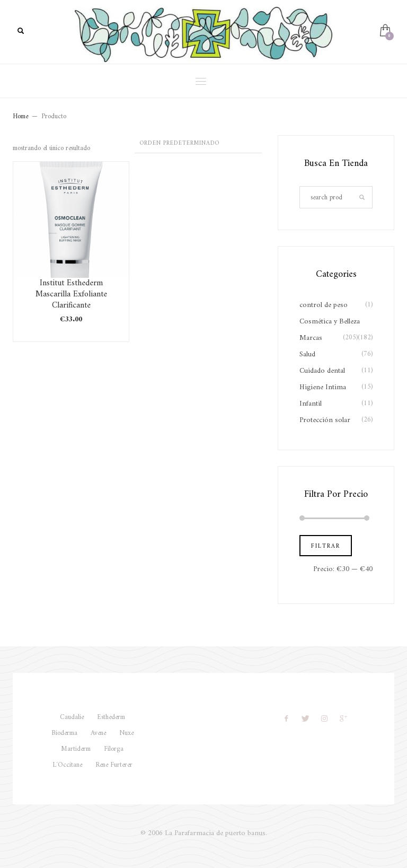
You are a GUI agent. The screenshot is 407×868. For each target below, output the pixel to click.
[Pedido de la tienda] (198, 144)
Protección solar (325, 420)
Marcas (311, 338)
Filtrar (326, 546)
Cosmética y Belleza (330, 322)
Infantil (311, 404)
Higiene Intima (323, 387)
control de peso (324, 305)
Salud (307, 354)
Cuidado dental (322, 371)
